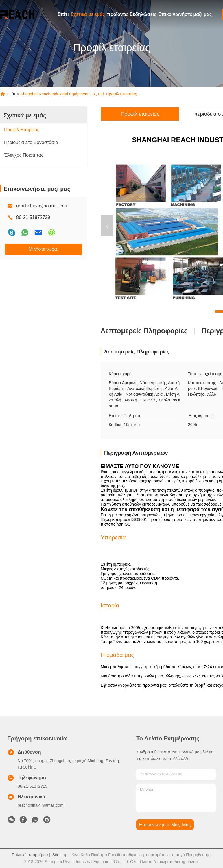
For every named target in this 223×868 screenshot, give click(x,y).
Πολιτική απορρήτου (30, 855)
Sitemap (60, 855)
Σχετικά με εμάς (88, 14)
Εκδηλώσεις (143, 14)
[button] (107, 226)
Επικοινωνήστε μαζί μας (185, 14)
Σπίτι (63, 14)
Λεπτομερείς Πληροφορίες (144, 331)
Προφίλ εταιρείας (140, 114)
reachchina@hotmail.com (42, 206)
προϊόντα (117, 14)
